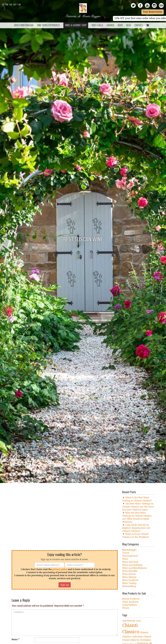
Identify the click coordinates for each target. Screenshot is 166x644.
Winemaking (129, 586)
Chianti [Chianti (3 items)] (138, 621)
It (3, 5)
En (7, 5)
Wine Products (130, 580)
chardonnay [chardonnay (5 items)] (129, 621)
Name (15, 639)
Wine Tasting (129, 583)
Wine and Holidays (132, 565)
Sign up (65, 585)
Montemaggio (129, 550)
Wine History (129, 577)
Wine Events (129, 574)
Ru (15, 5)
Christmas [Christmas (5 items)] (145, 640)
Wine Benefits (130, 571)
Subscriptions (130, 605)
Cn (19, 5)
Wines (126, 608)
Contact (139, 25)
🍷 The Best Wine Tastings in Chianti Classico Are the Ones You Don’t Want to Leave (138, 507)
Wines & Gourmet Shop (76, 25)
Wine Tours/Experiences (48, 25)
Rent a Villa (97, 25)
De (11, 5)
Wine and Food (130, 562)
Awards (110, 25)
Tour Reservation (153, 12)
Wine (125, 559)
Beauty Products (131, 599)
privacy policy (60, 569)
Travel (126, 553)
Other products (130, 602)
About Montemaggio (24, 25)
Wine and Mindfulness (135, 568)
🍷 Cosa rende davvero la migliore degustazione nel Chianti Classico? (136, 528)
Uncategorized (130, 556)
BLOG (129, 25)
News (120, 25)
